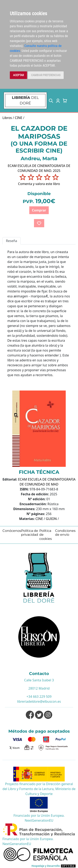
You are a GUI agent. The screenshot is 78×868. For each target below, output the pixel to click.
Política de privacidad (30, 533)
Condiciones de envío (65, 533)
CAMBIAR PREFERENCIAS (46, 75)
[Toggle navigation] (73, 101)
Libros (7, 118)
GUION (51, 519)
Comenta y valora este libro (39, 184)
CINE (19, 118)
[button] (51, 101)
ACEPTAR (18, 75)
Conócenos (12, 531)
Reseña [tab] (12, 241)
